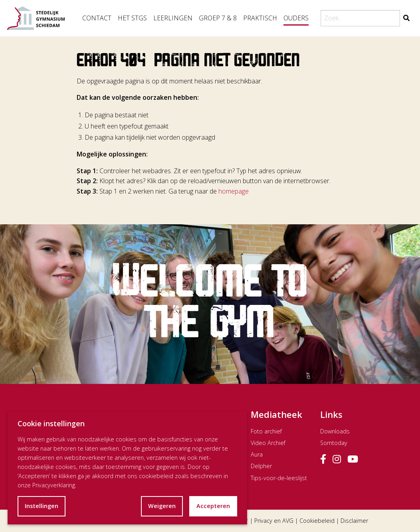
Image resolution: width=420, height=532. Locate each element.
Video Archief (268, 443)
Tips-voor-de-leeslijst (279, 478)
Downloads (335, 431)
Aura (257, 454)
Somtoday (334, 443)
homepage (234, 191)
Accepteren (213, 506)
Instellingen (42, 506)
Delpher (261, 466)
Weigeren (162, 506)
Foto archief (266, 431)
